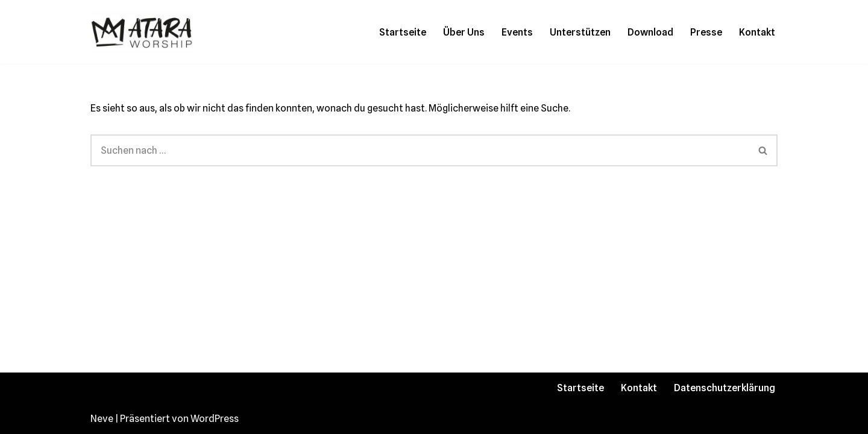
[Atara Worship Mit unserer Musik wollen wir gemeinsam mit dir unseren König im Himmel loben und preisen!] (142, 32)
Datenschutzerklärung (725, 388)
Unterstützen (580, 32)
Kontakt (757, 32)
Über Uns (464, 32)
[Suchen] (420, 150)
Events (517, 32)
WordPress (215, 419)
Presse (706, 32)
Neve (102, 419)
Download (650, 32)
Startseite (403, 32)
